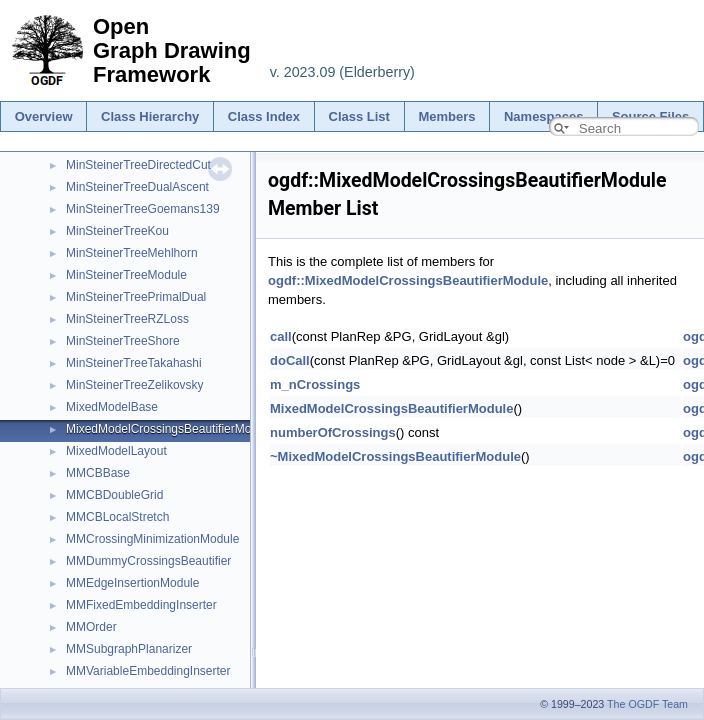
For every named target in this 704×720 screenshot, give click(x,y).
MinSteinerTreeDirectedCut (138, 165)
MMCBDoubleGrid (114, 495)
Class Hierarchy (150, 116)
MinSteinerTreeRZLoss (127, 319)
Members (446, 116)
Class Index (264, 116)
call (281, 336)
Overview (44, 116)
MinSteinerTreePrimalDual (136, 297)
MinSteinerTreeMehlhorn (132, 253)
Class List (359, 116)
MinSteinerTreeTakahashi (134, 363)
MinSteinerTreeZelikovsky (135, 385)
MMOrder (91, 627)
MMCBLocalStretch (117, 517)
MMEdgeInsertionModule (132, 583)
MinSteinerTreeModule (126, 275)
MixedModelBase (112, 407)
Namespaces (544, 116)
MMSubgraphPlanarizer (129, 649)
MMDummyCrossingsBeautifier (148, 561)
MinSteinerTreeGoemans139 (143, 209)
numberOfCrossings (333, 432)
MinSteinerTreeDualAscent (137, 187)
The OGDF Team (647, 704)
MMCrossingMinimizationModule (152, 539)
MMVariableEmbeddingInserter (148, 671)
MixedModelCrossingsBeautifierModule (170, 429)
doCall (290, 360)
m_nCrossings (315, 384)
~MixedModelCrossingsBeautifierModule (395, 456)
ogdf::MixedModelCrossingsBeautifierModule (408, 280)
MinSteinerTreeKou (117, 231)
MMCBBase (98, 473)
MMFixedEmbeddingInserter (141, 605)
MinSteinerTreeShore (123, 341)
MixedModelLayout (116, 451)
